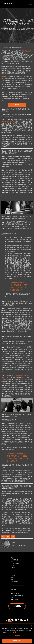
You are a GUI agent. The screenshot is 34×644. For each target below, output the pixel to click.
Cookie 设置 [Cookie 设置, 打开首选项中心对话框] (17, 636)
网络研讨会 (14, 582)
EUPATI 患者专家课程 (8, 122)
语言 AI (13, 558)
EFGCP (7, 377)
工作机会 (14, 589)
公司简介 (14, 576)
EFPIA (4, 379)
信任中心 (14, 578)
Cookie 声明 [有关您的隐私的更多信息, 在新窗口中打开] (13, 632)
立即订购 (17, 606)
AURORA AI (14, 568)
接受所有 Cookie (17, 641)
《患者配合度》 (26, 51)
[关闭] (32, 626)
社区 (12, 591)
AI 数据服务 (14, 560)
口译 (12, 562)
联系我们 (17, 105)
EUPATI (4, 76)
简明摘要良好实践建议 (24, 375)
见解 (12, 580)
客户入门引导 (15, 593)
